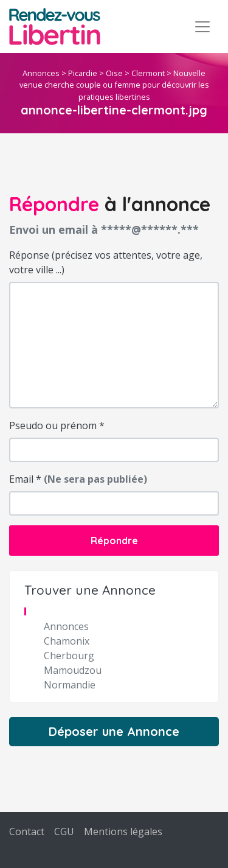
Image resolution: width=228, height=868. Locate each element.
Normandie (70, 685)
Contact (27, 831)
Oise (114, 73)
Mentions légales (123, 831)
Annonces (41, 73)
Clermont (148, 73)
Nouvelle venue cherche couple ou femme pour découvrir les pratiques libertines (114, 85)
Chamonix (67, 641)
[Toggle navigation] (202, 27)
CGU (64, 831)
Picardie (83, 73)
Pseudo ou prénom (57, 425)
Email (78, 479)
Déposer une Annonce (114, 731)
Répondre (114, 541)
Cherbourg (69, 656)
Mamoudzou (73, 670)
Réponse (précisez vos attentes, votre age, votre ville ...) (106, 262)
